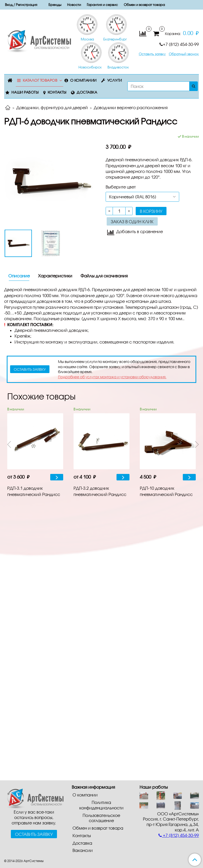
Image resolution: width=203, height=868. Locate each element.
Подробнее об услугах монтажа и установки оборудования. (112, 377)
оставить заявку (30, 369)
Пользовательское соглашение (101, 818)
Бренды (55, 5)
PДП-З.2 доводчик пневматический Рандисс (100, 491)
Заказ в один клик (132, 222)
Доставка (87, 92)
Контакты (57, 92)
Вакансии (83, 850)
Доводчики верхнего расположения (131, 107)
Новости (74, 5)
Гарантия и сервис (102, 5)
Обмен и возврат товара (144, 5)
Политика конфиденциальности (101, 805)
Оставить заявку (152, 54)
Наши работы (25, 92)
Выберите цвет (121, 187)
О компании (83, 80)
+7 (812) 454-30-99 (179, 44)
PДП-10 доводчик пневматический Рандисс (166, 491)
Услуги (115, 80)
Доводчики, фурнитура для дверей (52, 107)
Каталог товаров (40, 80)
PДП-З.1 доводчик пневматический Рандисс (34, 491)
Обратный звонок (184, 54)
